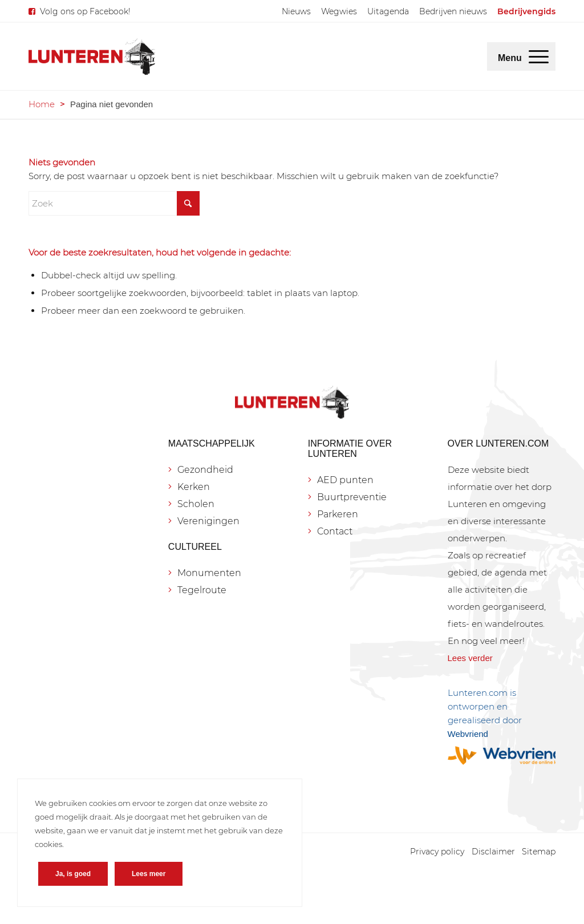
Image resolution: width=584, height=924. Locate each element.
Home (42, 104)
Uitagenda (388, 11)
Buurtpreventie (352, 497)
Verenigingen (208, 521)
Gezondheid (205, 470)
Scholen (196, 504)
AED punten (345, 480)
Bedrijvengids (526, 11)
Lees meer (149, 874)
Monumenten (209, 573)
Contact (335, 531)
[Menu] (539, 56)
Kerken (194, 487)
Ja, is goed (73, 874)
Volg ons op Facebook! (85, 11)
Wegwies (339, 11)
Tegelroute (202, 590)
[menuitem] (296, 11)
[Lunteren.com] (92, 56)
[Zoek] (114, 203)
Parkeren (338, 514)
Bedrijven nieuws (453, 11)
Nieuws (296, 11)
